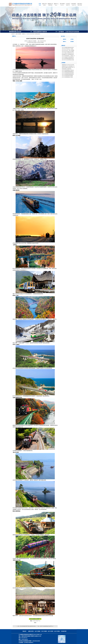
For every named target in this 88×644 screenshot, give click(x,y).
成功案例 (72, 42)
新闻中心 (24, 34)
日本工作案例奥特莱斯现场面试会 (68, 72)
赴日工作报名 (57, 631)
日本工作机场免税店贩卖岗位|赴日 (68, 59)
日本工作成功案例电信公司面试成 (68, 70)
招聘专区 (65, 39)
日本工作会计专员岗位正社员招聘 (68, 52)
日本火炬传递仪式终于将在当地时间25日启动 (28, 626)
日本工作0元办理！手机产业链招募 (68, 50)
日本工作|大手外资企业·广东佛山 (68, 49)
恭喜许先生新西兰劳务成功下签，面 (68, 67)
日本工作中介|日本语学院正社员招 (68, 60)
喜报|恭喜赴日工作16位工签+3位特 (68, 65)
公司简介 (72, 39)
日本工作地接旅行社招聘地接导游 (68, 57)
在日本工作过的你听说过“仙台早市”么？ (47, 626)
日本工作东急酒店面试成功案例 (67, 76)
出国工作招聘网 (18, 34)
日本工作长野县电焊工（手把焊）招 (68, 56)
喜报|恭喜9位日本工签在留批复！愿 (68, 66)
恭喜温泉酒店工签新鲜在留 (67, 69)
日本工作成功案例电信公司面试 (67, 77)
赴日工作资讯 (51, 631)
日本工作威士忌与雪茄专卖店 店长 (68, 53)
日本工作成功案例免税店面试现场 (68, 73)
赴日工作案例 (37, 631)
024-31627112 (37, 621)
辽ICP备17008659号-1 (29, 642)
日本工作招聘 (44, 631)
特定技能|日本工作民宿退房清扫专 (68, 54)
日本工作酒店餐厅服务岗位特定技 (68, 48)
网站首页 (24, 631)
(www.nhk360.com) (38, 635)
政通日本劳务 (31, 631)
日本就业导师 (64, 631)
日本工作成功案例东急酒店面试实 (68, 74)
